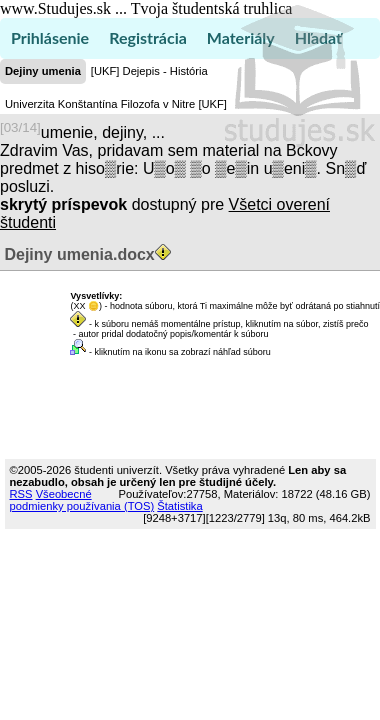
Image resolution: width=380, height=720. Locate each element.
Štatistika (179, 506)
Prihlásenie (50, 37)
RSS (21, 494)
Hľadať (318, 37)
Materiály (241, 37)
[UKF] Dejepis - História (149, 71)
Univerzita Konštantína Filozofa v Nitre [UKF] (116, 104)
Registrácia (148, 37)
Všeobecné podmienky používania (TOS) (82, 500)
